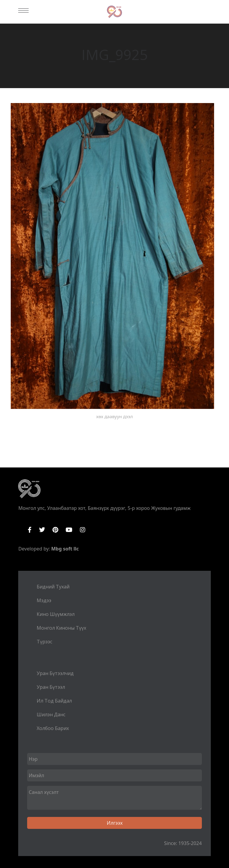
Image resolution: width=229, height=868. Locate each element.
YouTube (69, 530)
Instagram (83, 530)
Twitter (42, 530)
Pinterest (55, 530)
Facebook (30, 530)
